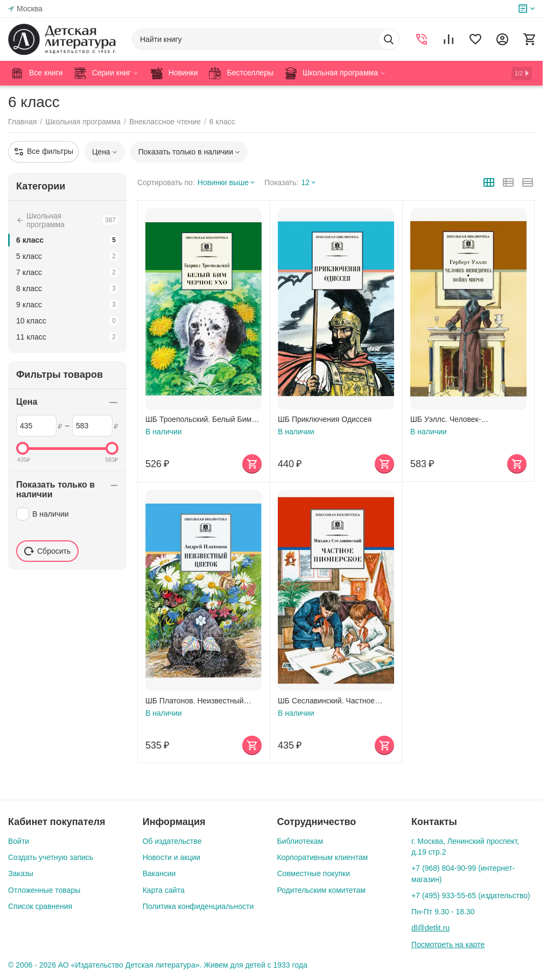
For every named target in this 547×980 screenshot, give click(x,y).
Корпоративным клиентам (322, 857)
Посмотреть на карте (448, 944)
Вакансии (159, 873)
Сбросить (47, 551)
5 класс (67, 256)
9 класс (67, 305)
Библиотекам (300, 841)
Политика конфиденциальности (198, 906)
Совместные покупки (313, 873)
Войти (19, 841)
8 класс (67, 288)
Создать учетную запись (51, 857)
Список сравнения (40, 906)
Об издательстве (172, 841)
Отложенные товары (44, 890)
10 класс (67, 321)
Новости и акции (171, 857)
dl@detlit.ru (430, 928)
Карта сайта (164, 890)
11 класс (67, 337)
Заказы (21, 873)
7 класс (67, 272)
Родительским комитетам (321, 890)
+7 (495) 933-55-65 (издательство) (471, 896)
